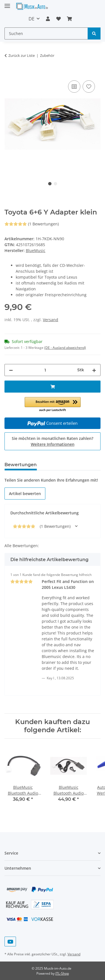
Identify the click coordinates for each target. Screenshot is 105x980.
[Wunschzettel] (59, 19)
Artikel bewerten (25, 494)
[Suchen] (46, 33)
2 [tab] (55, 184)
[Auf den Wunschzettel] (89, 87)
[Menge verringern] (11, 370)
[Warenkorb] (69, 19)
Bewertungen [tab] (21, 465)
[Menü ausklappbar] (7, 4)
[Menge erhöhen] (94, 370)
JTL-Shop (62, 973)
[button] (48, 19)
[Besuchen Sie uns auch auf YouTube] (10, 942)
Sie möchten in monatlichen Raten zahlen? (53, 441)
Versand (51, 320)
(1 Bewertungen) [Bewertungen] (32, 224)
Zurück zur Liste (22, 55)
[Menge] (45, 370)
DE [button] (32, 19)
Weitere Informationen (53, 444)
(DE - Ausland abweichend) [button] (65, 348)
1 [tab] (50, 184)
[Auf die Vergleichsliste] (74, 87)
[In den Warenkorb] (9, 73)
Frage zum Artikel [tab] (66, 465)
